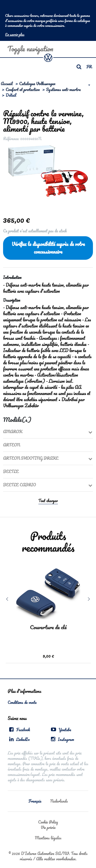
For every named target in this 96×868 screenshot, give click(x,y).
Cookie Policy (48, 822)
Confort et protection (23, 89)
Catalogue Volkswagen (37, 83)
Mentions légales (48, 838)
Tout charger (48, 501)
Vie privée (48, 827)
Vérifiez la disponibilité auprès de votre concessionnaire (48, 248)
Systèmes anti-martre (63, 89)
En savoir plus (15, 35)
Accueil (7, 83)
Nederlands (59, 801)
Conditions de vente (22, 702)
